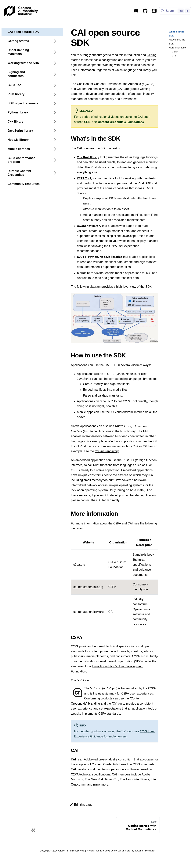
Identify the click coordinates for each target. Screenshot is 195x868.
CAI (174, 56)
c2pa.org (79, 565)
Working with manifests (118, 65)
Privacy (90, 851)
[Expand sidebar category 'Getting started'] (55, 41)
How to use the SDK (177, 42)
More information (178, 48)
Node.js (105, 257)
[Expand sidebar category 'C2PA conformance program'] (55, 160)
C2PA (175, 52)
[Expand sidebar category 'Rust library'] (55, 94)
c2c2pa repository (107, 451)
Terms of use (102, 851)
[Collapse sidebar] (33, 830)
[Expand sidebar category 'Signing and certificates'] (55, 74)
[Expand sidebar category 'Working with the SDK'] (55, 63)
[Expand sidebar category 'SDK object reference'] (55, 103)
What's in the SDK (177, 34)
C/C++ (82, 257)
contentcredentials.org (88, 587)
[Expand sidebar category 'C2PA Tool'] (55, 85)
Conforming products (98, 698)
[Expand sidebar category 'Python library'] (55, 112)
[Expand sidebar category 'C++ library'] (55, 122)
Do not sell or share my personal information (133, 851)
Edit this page (81, 805)
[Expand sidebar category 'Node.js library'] (55, 140)
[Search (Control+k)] (175, 11)
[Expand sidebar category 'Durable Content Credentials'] (55, 173)
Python (93, 257)
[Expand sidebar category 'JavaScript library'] (55, 131)
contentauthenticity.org (88, 612)
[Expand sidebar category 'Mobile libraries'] (55, 149)
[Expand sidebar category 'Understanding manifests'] (55, 52)
